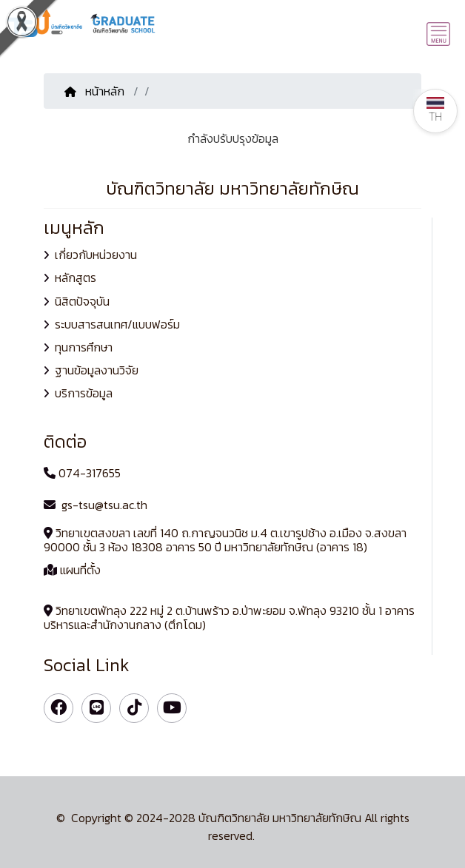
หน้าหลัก (96, 91)
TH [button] (435, 110)
